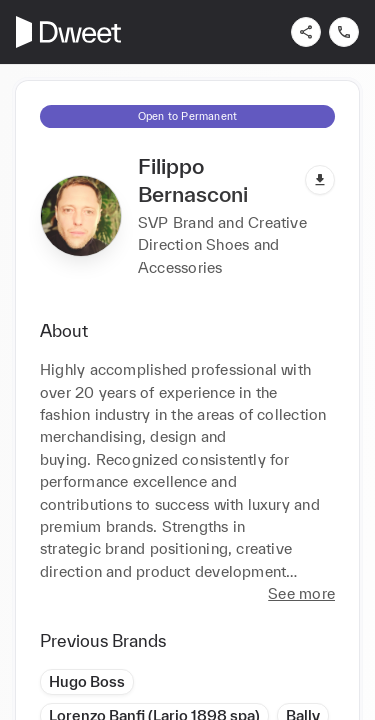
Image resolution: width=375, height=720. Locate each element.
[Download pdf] (320, 180)
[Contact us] (344, 32)
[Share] (306, 32)
